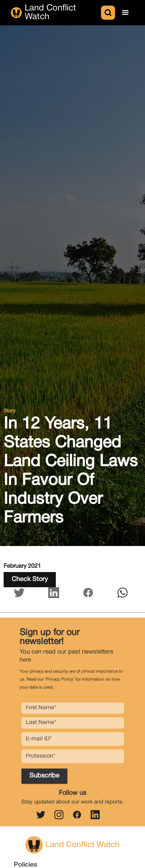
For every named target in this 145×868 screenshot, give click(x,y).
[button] (125, 13)
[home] (55, 13)
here (25, 663)
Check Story (30, 579)
